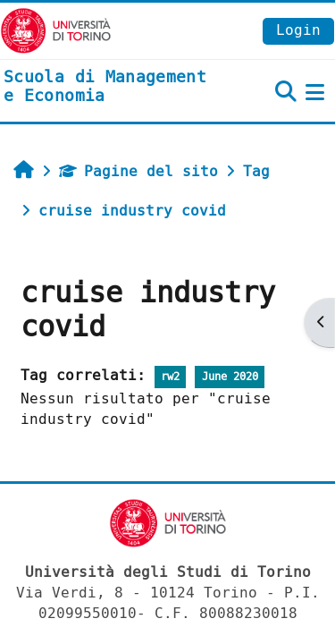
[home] (112, 87)
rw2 (170, 377)
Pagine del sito (138, 171)
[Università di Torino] (56, 30)
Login (298, 30)
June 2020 (230, 377)
